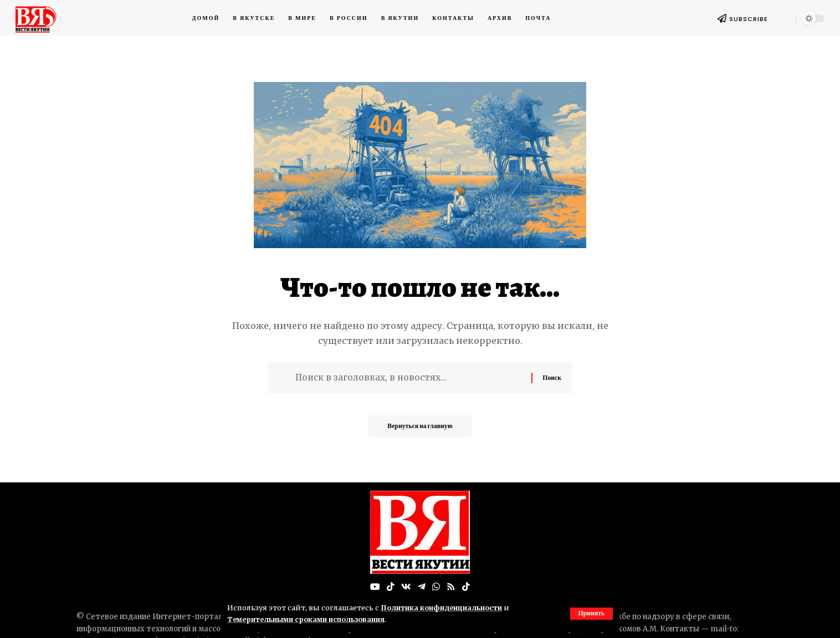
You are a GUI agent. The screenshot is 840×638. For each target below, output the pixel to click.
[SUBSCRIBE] (722, 18)
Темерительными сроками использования (308, 619)
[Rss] (451, 587)
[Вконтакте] (406, 587)
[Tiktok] (466, 587)
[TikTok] (391, 587)
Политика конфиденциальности (443, 608)
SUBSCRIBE (749, 19)
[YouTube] (375, 587)
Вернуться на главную (420, 429)
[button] (591, 614)
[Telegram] (422, 587)
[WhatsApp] (436, 587)
